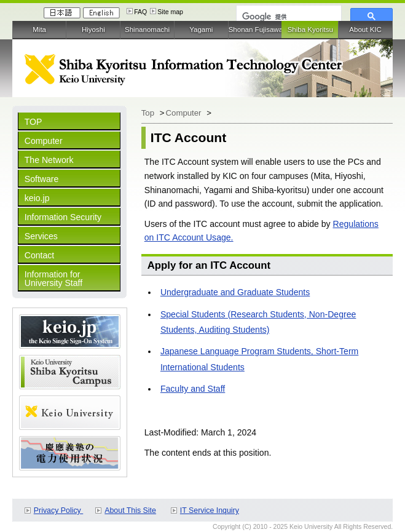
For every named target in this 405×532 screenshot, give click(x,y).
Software (42, 179)
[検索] (288, 17)
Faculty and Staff (193, 389)
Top (149, 113)
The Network (49, 160)
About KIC (365, 30)
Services (41, 236)
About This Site (130, 510)
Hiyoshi (93, 30)
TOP (33, 122)
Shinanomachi (147, 30)
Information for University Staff (53, 279)
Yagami (201, 30)
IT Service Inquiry (210, 510)
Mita (39, 30)
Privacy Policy (58, 510)
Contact (40, 255)
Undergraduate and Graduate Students (235, 292)
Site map (170, 12)
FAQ (140, 12)
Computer (44, 141)
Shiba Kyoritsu (310, 30)
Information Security (63, 217)
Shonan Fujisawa (255, 30)
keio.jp (37, 198)
